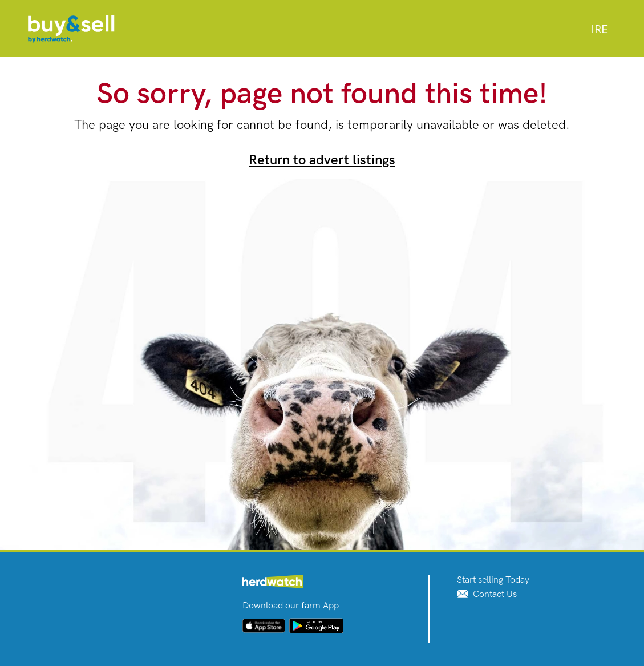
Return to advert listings (322, 160)
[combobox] (599, 30)
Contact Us (487, 594)
